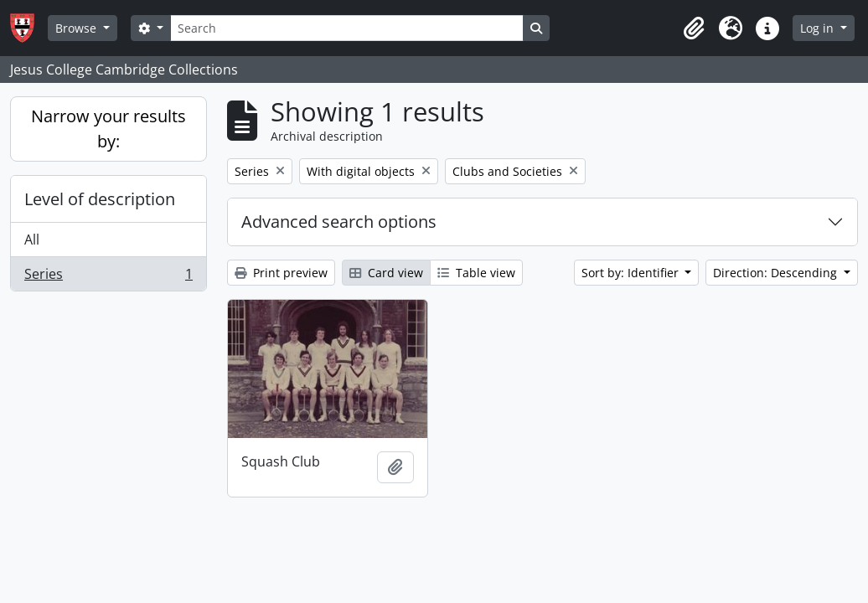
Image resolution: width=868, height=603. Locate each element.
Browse (77, 28)
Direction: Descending (777, 273)
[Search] (347, 28)
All (32, 240)
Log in (819, 28)
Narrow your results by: (108, 129)
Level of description (100, 199)
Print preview (281, 273)
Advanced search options (339, 222)
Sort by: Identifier (632, 273)
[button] (694, 28)
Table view (476, 273)
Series (108, 277)
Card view (386, 273)
